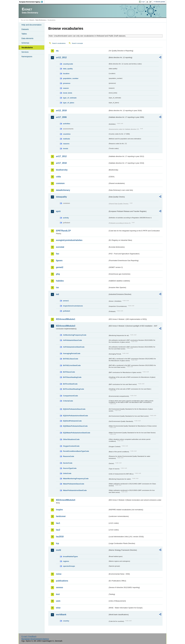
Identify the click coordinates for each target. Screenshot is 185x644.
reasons (66, 144)
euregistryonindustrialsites (69, 240)
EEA (32, 2)
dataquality (61, 197)
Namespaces (27, 57)
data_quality (68, 69)
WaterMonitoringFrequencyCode (76, 479)
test (58, 594)
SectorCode (68, 463)
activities (67, 124)
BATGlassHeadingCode (72, 377)
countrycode (68, 64)
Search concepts (77, 43)
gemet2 (60, 267)
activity (66, 218)
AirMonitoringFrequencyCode (75, 335)
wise (58, 608)
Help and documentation (31, 25)
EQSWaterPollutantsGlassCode (75, 426)
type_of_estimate (70, 98)
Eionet (32, 20)
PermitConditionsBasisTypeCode (76, 451)
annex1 (66, 301)
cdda (58, 177)
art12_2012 (61, 57)
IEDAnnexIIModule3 (66, 326)
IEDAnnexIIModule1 (66, 319)
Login (143, 2)
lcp (57, 543)
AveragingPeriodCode (72, 353)
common (60, 183)
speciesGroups (69, 566)
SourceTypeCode (70, 468)
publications (62, 581)
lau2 (58, 530)
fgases (59, 260)
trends (66, 149)
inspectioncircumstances (73, 306)
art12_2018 (61, 111)
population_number (71, 78)
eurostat (60, 247)
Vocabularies (27, 48)
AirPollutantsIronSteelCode (74, 347)
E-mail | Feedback (29, 636)
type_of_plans (69, 103)
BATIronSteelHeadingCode (74, 389)
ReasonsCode (69, 456)
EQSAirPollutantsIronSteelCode (75, 416)
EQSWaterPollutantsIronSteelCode (77, 433)
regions (66, 561)
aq (57, 51)
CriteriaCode (68, 401)
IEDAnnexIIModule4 (66, 500)
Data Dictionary (41, 20)
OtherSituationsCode (71, 439)
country (66, 621)
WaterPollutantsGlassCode (74, 484)
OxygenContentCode (71, 446)
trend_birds (68, 93)
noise (59, 574)
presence (67, 83)
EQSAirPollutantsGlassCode (74, 409)
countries (67, 134)
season (66, 88)
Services (25, 52)
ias (57, 287)
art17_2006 (61, 117)
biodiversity (62, 170)
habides (60, 281)
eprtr (58, 211)
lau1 (58, 523)
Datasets (25, 29)
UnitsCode (67, 473)
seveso (59, 587)
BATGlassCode (69, 372)
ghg (58, 274)
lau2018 (60, 537)
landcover (61, 516)
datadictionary (63, 190)
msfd (58, 550)
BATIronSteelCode (70, 384)
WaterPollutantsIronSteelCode (75, 490)
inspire (59, 510)
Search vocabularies (59, 43)
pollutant (67, 311)
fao (58, 254)
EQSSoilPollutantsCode (72, 421)
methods (66, 139)
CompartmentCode (70, 396)
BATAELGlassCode (71, 359)
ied (57, 294)
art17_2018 (61, 163)
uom (58, 601)
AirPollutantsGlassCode (72, 340)
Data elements (27, 38)
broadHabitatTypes (70, 556)
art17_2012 (61, 156)
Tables (24, 34)
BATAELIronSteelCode (72, 365)
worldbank (61, 615)
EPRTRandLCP (63, 231)
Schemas (25, 43)
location (66, 74)
